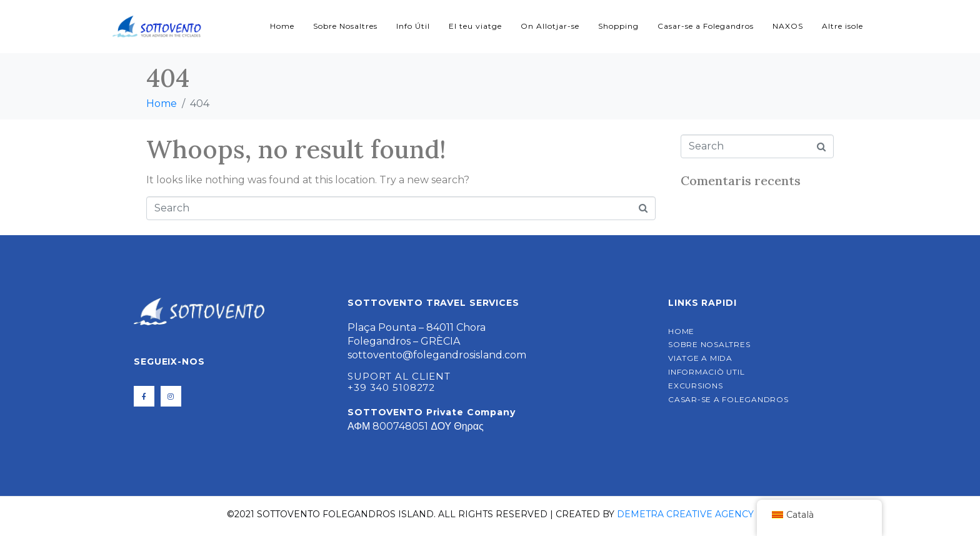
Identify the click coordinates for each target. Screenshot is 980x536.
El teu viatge (475, 26)
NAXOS (788, 26)
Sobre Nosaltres (345, 26)
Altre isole (842, 26)
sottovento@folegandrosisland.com (437, 355)
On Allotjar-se (550, 26)
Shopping (618, 26)
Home (282, 26)
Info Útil (413, 26)
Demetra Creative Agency (685, 514)
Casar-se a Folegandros (706, 26)
